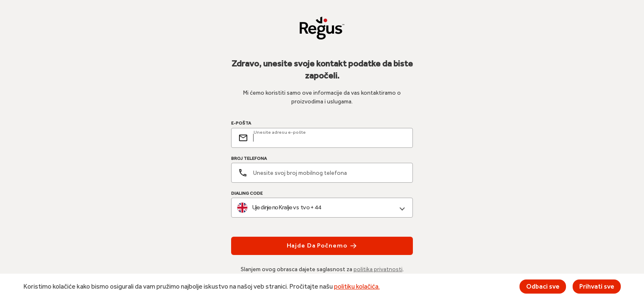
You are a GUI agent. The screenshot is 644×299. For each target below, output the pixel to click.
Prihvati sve (597, 286)
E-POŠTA (241, 123)
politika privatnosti (378, 269)
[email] (329, 138)
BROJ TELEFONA (249, 158)
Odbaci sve (543, 286)
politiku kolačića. (357, 286)
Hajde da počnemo (322, 246)
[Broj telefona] (322, 173)
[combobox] (322, 208)
